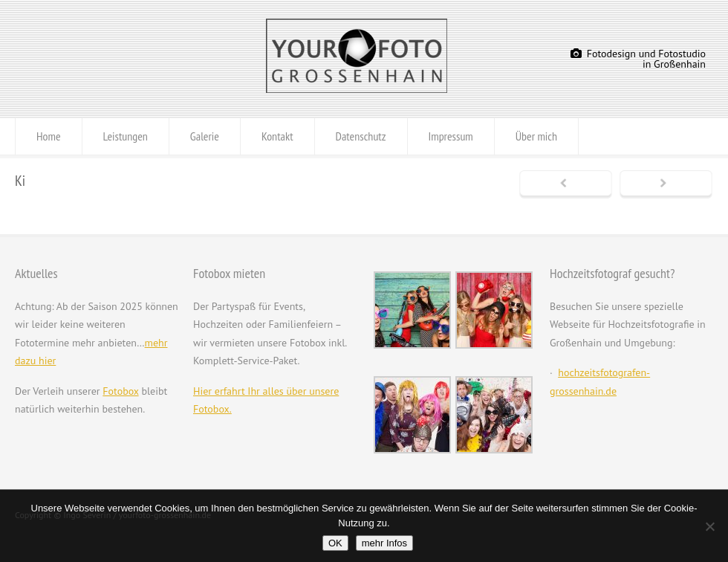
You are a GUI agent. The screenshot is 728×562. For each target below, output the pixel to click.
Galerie (205, 136)
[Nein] (709, 526)
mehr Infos (384, 543)
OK (335, 543)
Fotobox (120, 391)
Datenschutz (361, 136)
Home (49, 136)
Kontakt (277, 136)
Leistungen (126, 136)
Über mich (536, 136)
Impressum (451, 136)
